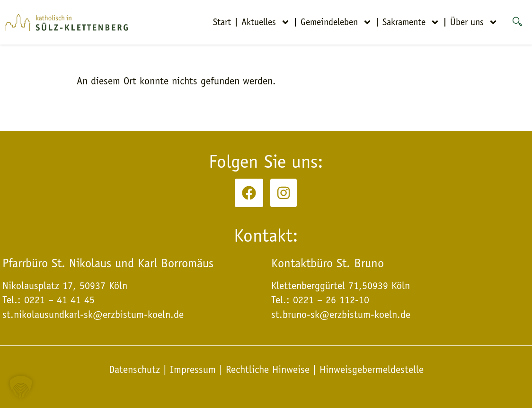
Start (222, 22)
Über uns (474, 22)
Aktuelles (266, 22)
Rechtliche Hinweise (268, 370)
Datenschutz (136, 370)
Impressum (193, 370)
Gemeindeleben (336, 22)
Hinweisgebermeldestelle (372, 370)
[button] (21, 387)
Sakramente (411, 22)
